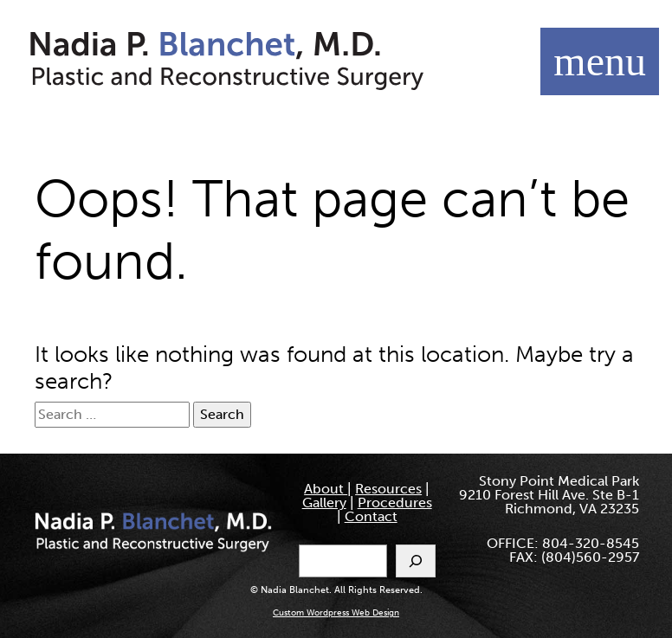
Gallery (324, 503)
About (326, 489)
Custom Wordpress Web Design (336, 613)
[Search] (416, 561)
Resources (388, 489)
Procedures (395, 503)
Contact (371, 516)
